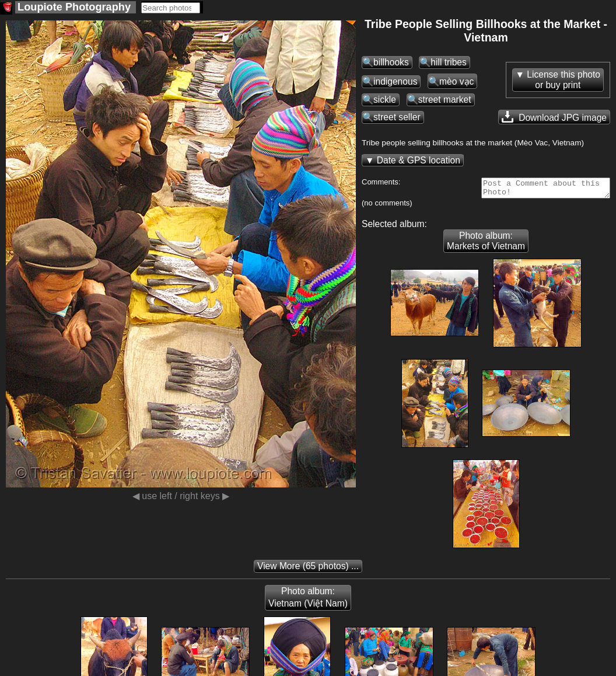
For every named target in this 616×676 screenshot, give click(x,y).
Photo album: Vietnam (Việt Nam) (308, 601)
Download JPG (554, 117)
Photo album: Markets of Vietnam (486, 244)
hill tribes (449, 62)
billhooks (391, 62)
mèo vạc (456, 81)
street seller (397, 117)
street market (445, 100)
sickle (385, 100)
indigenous (395, 81)
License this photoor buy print (563, 80)
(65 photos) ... (308, 569)
